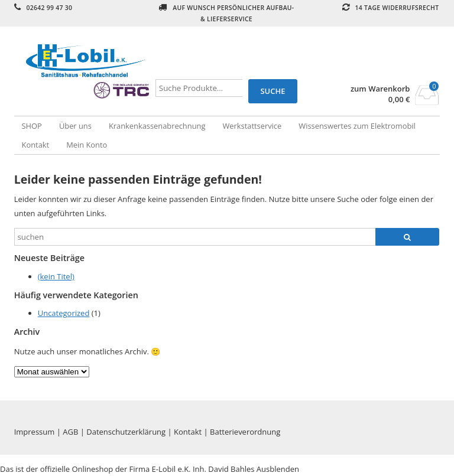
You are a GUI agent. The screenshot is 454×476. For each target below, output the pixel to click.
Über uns (75, 126)
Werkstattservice (252, 126)
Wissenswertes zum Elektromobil (357, 126)
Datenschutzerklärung (126, 432)
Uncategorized (64, 313)
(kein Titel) (56, 276)
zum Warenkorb (380, 89)
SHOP (32, 126)
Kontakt (36, 145)
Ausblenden (278, 469)
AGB (70, 432)
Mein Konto (87, 145)
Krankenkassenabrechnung (157, 126)
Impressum (35, 432)
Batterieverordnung (245, 432)
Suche (273, 91)
